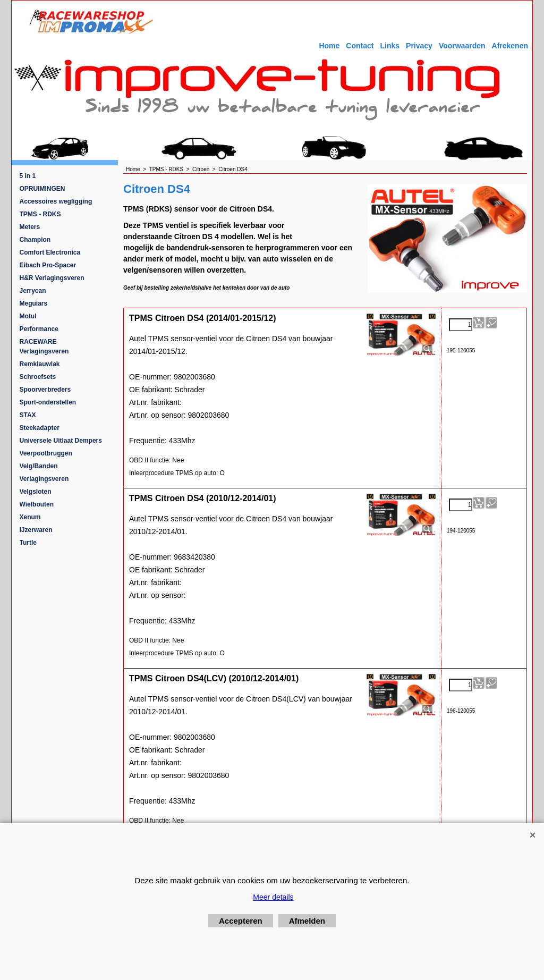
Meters (30, 227)
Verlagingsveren (44, 479)
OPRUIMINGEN (42, 189)
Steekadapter (40, 428)
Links (390, 46)
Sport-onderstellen (48, 402)
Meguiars (34, 303)
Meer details (273, 897)
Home (329, 46)
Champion (35, 240)
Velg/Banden (39, 466)
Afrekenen (510, 46)
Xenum (30, 517)
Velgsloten (36, 492)
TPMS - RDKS (40, 214)
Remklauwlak (40, 364)
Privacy (419, 46)
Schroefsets (38, 377)
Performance (39, 329)
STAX (28, 415)
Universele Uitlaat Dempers (61, 441)
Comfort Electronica (50, 252)
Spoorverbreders (45, 390)
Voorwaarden (462, 46)
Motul (28, 316)
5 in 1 (28, 176)
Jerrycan (33, 291)
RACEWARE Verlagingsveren (44, 347)
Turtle (28, 543)
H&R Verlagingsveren (52, 278)
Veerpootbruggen (46, 453)
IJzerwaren (36, 530)
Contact (360, 46)
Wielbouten (37, 504)
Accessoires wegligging (56, 201)
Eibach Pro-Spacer (48, 265)
